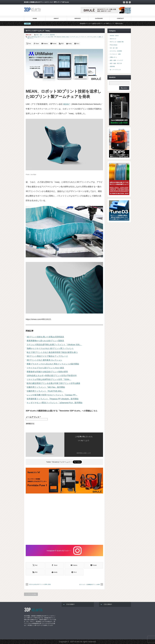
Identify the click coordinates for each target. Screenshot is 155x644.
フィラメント (83, 37)
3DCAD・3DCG (114, 36)
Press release (114, 45)
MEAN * (67, 104)
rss (124, 2)
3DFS (29, 37)
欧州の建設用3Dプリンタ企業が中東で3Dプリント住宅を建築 (53, 383)
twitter (127, 2)
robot (67, 37)
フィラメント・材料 (115, 54)
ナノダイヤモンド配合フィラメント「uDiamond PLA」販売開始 (55, 403)
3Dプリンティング (42, 37)
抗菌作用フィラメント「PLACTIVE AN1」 (45, 391)
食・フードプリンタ (115, 70)
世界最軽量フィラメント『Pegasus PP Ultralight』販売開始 (53, 399)
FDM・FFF (53, 37)
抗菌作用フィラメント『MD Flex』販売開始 (46, 387)
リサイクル (90, 37)
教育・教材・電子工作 (116, 63)
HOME (35, 18)
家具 (100, 37)
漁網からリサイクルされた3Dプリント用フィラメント (50, 348)
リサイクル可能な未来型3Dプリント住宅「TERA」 (49, 379)
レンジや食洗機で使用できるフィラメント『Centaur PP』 (52, 395)
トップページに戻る (31, 594)
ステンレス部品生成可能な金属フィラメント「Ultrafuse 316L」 (54, 345)
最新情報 (52, 35)
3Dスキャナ (113, 39)
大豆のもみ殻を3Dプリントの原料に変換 (40, 584)
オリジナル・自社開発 (116, 51)
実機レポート (114, 57)
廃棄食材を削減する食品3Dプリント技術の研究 (47, 372)
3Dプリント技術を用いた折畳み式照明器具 (45, 337)
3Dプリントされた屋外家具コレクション (44, 360)
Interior (64, 37)
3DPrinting (34, 37)
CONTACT (120, 18)
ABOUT (56, 18)
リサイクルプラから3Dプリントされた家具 (45, 368)
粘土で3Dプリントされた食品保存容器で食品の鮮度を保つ (52, 352)
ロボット (96, 37)
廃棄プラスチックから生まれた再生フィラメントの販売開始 (53, 364)
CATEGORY (99, 18)
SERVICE (78, 18)
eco (49, 37)
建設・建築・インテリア (43, 35)
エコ (77, 37)
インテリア (72, 37)
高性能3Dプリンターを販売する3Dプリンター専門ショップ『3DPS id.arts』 (105, 24)
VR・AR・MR (114, 48)
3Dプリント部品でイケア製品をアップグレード (47, 356)
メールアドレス (33, 417)
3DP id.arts (75, 642)
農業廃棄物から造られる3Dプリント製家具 (45, 341)
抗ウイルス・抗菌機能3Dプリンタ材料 (90, 585)
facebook (130, 2)
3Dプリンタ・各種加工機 (117, 42)
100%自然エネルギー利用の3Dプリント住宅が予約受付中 (52, 376)
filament (59, 37)
